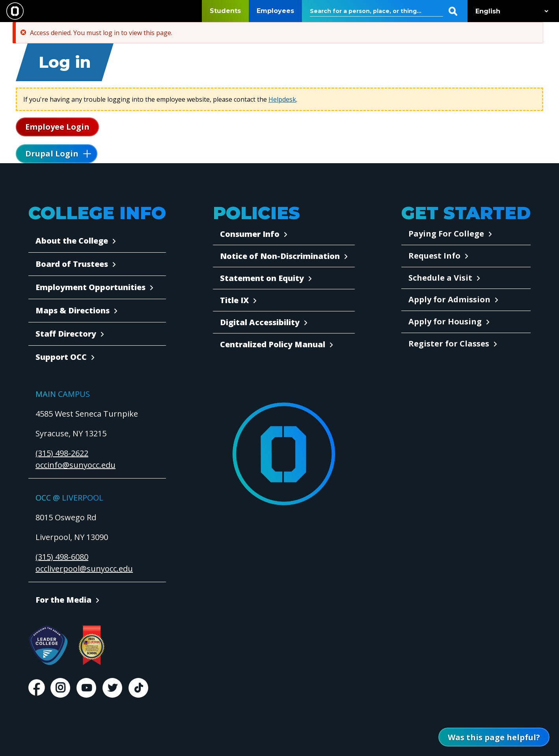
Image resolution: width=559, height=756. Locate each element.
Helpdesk (282, 99)
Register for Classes (449, 344)
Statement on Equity (262, 278)
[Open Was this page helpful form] (494, 737)
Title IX (234, 300)
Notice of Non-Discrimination (280, 256)
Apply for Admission (449, 299)
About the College (72, 241)
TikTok (138, 688)
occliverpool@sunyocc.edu (84, 569)
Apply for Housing (445, 321)
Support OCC (61, 357)
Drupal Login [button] (52, 154)
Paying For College (446, 234)
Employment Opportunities (90, 287)
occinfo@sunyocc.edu (75, 465)
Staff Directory (66, 334)
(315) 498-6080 (62, 557)
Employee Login (57, 127)
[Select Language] (510, 11)
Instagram (60, 688)
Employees (275, 11)
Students (225, 11)
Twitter (112, 688)
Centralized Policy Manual (273, 344)
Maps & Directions (73, 310)
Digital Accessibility (260, 322)
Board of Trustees (72, 264)
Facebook (36, 688)
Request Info (434, 256)
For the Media (63, 600)
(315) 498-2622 (62, 453)
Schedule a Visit (440, 278)
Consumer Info (250, 234)
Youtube (86, 688)
